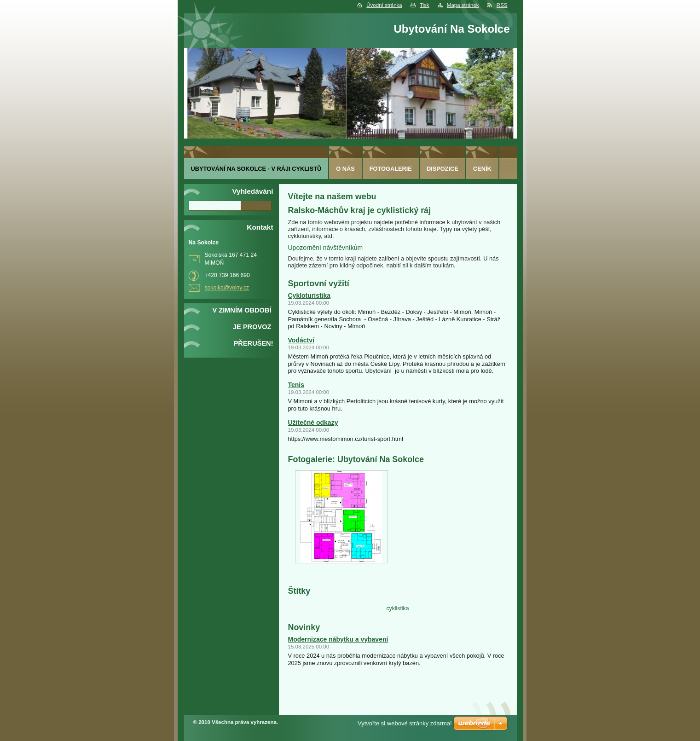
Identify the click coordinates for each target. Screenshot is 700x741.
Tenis (296, 385)
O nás (345, 169)
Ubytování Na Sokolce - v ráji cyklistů (256, 169)
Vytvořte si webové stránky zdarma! (405, 723)
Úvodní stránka (384, 5)
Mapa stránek (463, 5)
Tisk (425, 5)
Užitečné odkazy (313, 423)
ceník (482, 169)
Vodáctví (301, 340)
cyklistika (397, 608)
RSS (502, 5)
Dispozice (443, 169)
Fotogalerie (391, 169)
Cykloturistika (310, 295)
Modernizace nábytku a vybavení (338, 639)
